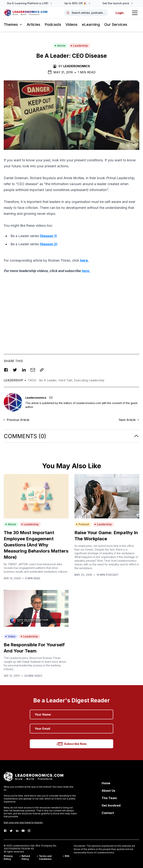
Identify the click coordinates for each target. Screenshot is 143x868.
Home (106, 783)
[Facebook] (5, 831)
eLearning (91, 25)
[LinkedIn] (17, 831)
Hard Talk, (66, 380)
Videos (71, 25)
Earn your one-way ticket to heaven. (23, 822)
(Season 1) (48, 236)
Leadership (79, 46)
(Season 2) (49, 244)
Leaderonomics (77, 66)
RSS (67, 856)
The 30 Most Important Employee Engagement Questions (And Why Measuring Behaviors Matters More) (36, 545)
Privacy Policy (8, 858)
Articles (34, 25)
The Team (109, 798)
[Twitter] (11, 831)
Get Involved (111, 805)
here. (84, 260)
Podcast (83, 524)
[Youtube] (23, 831)
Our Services (116, 25)
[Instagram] (29, 831)
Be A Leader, (49, 380)
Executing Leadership (89, 380)
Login (120, 13)
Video (10, 636)
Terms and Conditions (45, 858)
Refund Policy (26, 858)
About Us (108, 791)
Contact (108, 813)
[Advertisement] (71, 313)
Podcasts (53, 25)
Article (60, 46)
